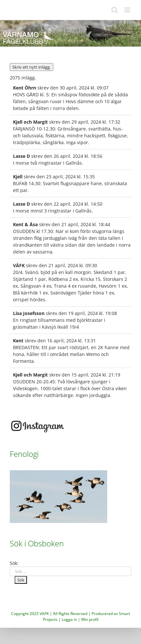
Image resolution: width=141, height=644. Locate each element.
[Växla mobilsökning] (115, 10)
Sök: (14, 563)
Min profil (90, 619)
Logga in (69, 619)
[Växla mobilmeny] (128, 10)
